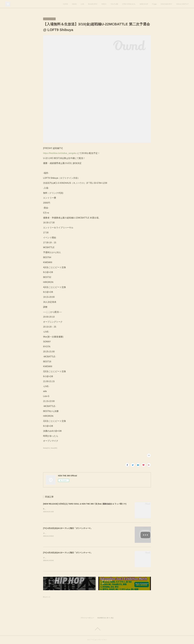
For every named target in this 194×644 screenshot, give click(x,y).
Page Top (97, 629)
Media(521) (47, 448)
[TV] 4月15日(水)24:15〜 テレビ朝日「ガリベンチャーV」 (68, 553)
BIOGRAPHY (93, 4)
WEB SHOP (144, 4)
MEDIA (104, 4)
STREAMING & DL (129, 4)
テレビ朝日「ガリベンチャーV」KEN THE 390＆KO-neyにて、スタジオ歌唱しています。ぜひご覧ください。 (83, 533)
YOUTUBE (114, 4)
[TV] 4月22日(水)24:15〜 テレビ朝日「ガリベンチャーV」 (68, 528)
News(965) (54, 448)
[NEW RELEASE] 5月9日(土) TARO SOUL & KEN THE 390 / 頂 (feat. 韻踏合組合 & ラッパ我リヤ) (85, 504)
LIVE (82, 4)
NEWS (74, 4)
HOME (65, 4)
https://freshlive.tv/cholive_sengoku (60, 153)
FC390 (154, 4)
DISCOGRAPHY (166, 4)
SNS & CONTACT (182, 4)
